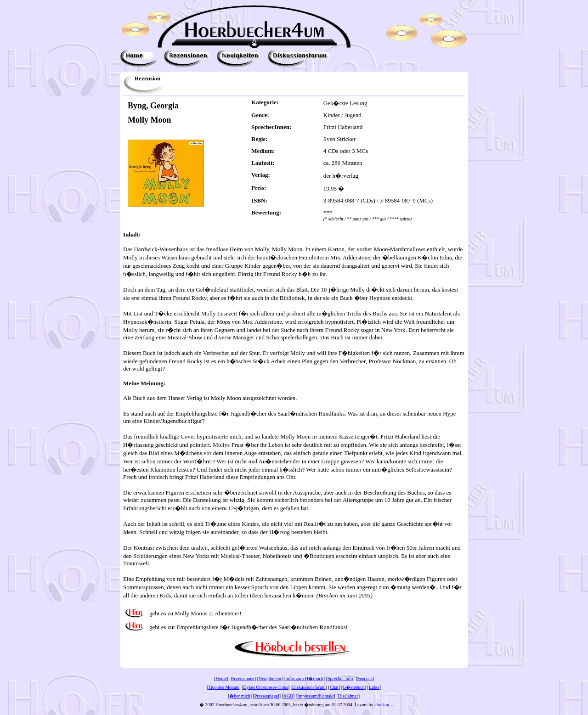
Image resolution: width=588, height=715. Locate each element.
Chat (334, 687)
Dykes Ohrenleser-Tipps (265, 687)
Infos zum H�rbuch (304, 678)
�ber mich (240, 696)
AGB (288, 696)
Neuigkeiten (270, 678)
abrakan (382, 705)
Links (374, 687)
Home (221, 678)
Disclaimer (348, 696)
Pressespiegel (267, 696)
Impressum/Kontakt (315, 696)
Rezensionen (243, 678)
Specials (365, 678)
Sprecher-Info (340, 678)
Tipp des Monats (223, 687)
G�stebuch (354, 687)
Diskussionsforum (309, 687)
